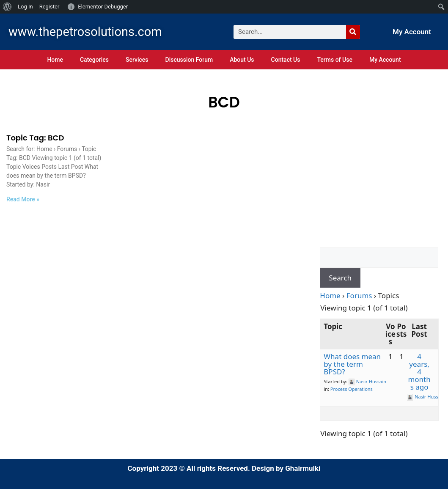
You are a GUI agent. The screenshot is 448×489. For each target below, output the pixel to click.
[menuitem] (7, 7)
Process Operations (352, 389)
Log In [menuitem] (25, 7)
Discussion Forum (189, 60)
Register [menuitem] (49, 7)
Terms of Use (334, 60)
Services (137, 60)
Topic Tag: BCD (35, 138)
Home (55, 60)
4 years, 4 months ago (419, 372)
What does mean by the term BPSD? (352, 364)
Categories (94, 60)
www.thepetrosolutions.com (85, 32)
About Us (242, 60)
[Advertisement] (379, 190)
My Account (412, 32)
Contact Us (286, 60)
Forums (359, 295)
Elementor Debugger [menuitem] (103, 7)
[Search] (353, 32)
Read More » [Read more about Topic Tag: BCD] (23, 199)
